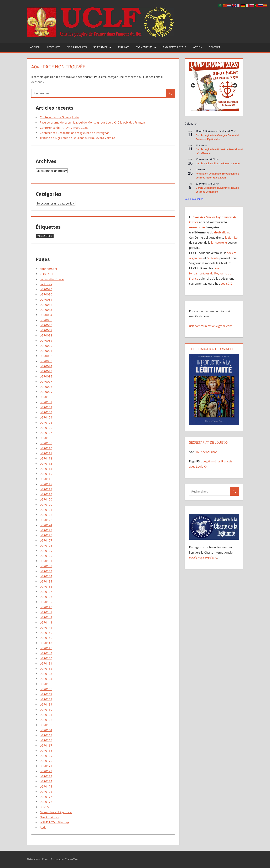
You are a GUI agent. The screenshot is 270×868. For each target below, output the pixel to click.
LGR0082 (46, 305)
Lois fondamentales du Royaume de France (210, 273)
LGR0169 (46, 756)
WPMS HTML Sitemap (54, 822)
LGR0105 (46, 423)
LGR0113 (46, 464)
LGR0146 (46, 638)
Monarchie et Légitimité (56, 812)
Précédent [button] (193, 86)
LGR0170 (46, 761)
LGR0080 (46, 294)
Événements (146, 47)
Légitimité (54, 47)
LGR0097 (46, 382)
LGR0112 (46, 458)
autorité (213, 258)
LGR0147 (46, 643)
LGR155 (45, 807)
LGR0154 (46, 679)
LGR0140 (46, 607)
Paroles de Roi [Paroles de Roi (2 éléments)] (45, 236)
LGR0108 (46, 438)
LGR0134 (46, 576)
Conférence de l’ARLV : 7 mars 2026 (64, 128)
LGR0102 (46, 407)
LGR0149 (46, 653)
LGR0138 (46, 597)
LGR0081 (46, 300)
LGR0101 (46, 402)
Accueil (35, 47)
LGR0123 (46, 520)
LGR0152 (46, 669)
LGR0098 (46, 387)
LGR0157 (46, 694)
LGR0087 (46, 330)
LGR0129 (46, 551)
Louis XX (226, 284)
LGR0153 (46, 674)
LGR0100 (46, 397)
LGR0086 (46, 325)
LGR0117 (46, 484)
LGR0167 (46, 745)
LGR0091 (46, 351)
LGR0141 (46, 612)
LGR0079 (46, 289)
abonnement (48, 269)
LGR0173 (46, 776)
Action (198, 47)
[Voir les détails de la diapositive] (214, 86)
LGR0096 (46, 376)
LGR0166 (46, 740)
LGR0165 (46, 735)
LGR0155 (46, 684)
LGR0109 (46, 443)
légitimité (231, 238)
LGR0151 (46, 663)
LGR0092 (46, 356)
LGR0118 (46, 489)
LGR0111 (46, 453)
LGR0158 (46, 699)
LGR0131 (46, 561)
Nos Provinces (77, 47)
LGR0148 (46, 648)
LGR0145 (46, 633)
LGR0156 (46, 689)
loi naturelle (219, 242)
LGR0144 (46, 628)
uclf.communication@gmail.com (211, 326)
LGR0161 (46, 715)
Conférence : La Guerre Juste (59, 117)
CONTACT (214, 47)
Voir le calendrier (194, 199)
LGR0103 (46, 412)
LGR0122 (46, 515)
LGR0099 (46, 392)
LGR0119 (46, 494)
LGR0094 (46, 366)
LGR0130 (46, 556)
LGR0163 (46, 725)
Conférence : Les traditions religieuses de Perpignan (75, 133)
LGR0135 (46, 581)
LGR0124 (46, 525)
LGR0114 (46, 469)
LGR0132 (46, 566)
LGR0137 (46, 592)
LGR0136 (46, 587)
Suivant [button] (235, 86)
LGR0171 (46, 766)
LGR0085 (46, 320)
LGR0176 (46, 792)
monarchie (197, 227)
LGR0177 (46, 797)
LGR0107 (46, 433)
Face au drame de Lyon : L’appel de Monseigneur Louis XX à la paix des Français (93, 122)
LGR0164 (46, 730)
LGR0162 (46, 720)
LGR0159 (46, 704)
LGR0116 (46, 479)
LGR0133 (46, 571)
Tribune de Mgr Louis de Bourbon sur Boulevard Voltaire (77, 138)
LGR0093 (46, 361)
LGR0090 (46, 346)
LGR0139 (46, 602)
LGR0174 (46, 781)
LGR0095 (46, 371)
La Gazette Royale (174, 47)
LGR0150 (46, 658)
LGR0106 (46, 428)
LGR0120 (46, 499)
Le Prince (123, 47)
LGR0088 (46, 335)
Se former (102, 47)
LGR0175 (46, 786)
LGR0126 (46, 535)
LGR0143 (46, 622)
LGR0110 (46, 448)
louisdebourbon (207, 452)
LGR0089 (46, 341)
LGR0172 (46, 771)
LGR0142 (46, 617)
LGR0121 (46, 510)
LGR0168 (46, 751)
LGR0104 (46, 417)
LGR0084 (46, 315)
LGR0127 (46, 540)
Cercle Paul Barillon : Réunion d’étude (218, 164)
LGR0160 (46, 710)
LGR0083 (46, 310)
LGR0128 (46, 546)
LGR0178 (46, 802)
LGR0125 (46, 530)
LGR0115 (46, 474)
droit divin (222, 232)
